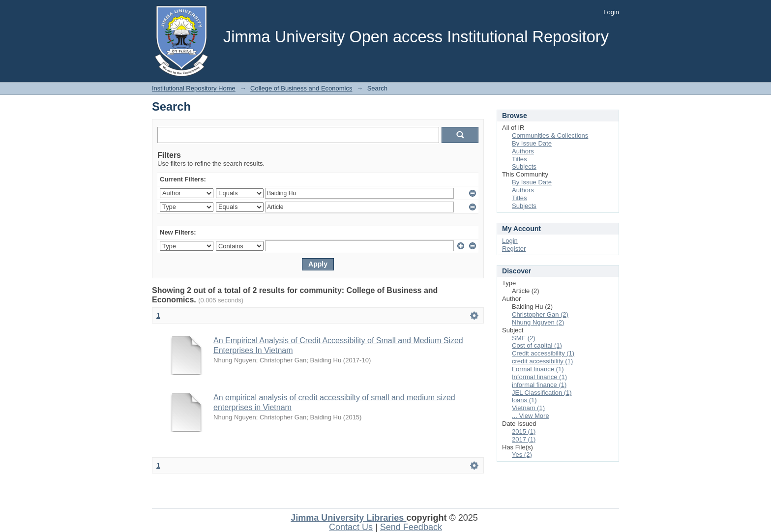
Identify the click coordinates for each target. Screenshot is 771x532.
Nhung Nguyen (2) (538, 322)
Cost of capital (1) (537, 345)
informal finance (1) (539, 385)
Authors (523, 151)
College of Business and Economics (301, 88)
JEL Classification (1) (542, 393)
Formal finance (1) (538, 369)
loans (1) (524, 400)
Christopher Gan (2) (540, 314)
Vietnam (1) (528, 408)
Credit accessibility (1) (543, 353)
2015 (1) (524, 431)
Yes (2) (522, 455)
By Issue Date (532, 143)
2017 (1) (524, 439)
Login (611, 12)
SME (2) (524, 338)
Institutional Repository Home (194, 88)
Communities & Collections (550, 135)
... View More (531, 416)
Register (514, 249)
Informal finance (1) (539, 377)
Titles (519, 159)
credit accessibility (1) (542, 361)
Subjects (524, 166)
